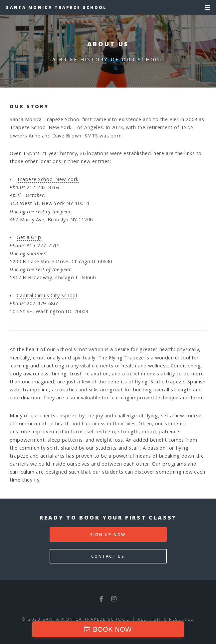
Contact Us (108, 556)
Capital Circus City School (47, 295)
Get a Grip (29, 237)
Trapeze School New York (48, 179)
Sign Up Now (108, 535)
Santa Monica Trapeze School (56, 7)
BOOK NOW (112, 629)
